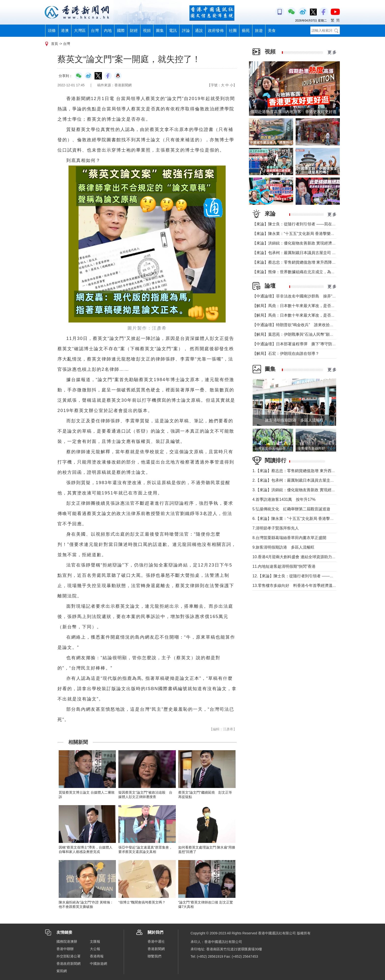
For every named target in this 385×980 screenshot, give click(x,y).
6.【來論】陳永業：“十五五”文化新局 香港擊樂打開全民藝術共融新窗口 (315, 519)
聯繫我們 (154, 956)
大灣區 (80, 31)
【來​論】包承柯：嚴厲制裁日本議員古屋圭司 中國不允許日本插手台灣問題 (318, 253)
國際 (121, 31)
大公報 (95, 949)
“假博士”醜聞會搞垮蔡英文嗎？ (142, 902)
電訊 (173, 31)
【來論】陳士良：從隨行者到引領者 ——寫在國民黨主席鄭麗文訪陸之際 (316, 224)
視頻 (147, 31)
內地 (108, 31)
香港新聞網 (156, 949)
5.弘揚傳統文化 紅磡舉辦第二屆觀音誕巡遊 (291, 509)
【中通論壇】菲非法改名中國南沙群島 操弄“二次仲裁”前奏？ (307, 296)
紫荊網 (62, 971)
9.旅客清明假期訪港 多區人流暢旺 (283, 547)
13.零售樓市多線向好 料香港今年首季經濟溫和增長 (298, 586)
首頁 (55, 44)
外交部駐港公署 (69, 956)
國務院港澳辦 (67, 941)
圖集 (160, 31)
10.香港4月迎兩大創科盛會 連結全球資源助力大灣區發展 (302, 557)
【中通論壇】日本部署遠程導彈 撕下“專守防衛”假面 (299, 344)
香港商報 (97, 956)
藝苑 (246, 31)
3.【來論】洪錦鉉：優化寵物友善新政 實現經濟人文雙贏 (302, 490)
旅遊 (259, 31)
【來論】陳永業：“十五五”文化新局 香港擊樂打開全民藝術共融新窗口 (313, 234)
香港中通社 (156, 941)
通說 (199, 31)
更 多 (332, 52)
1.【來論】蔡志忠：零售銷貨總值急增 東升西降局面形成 (302, 471)
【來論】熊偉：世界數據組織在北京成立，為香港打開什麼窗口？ (309, 272)
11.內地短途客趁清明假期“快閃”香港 (284, 566)
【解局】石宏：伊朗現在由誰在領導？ (286, 354)
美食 (272, 31)
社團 (233, 31)
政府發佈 (216, 31)
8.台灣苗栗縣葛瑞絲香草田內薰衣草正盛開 (289, 538)
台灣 (95, 31)
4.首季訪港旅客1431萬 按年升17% (284, 499)
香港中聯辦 (65, 949)
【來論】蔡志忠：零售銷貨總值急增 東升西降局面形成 (300, 262)
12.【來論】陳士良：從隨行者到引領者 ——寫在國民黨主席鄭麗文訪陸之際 (319, 576)
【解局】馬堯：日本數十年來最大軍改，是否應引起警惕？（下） (309, 306)
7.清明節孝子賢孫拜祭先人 (276, 528)
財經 (134, 31)
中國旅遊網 (98, 964)
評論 (186, 31)
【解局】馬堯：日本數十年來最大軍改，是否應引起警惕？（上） (309, 315)
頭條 (52, 31)
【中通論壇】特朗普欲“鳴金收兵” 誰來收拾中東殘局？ (301, 325)
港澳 (65, 31)
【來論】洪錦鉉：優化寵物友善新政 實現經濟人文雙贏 (300, 243)
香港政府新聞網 (69, 964)
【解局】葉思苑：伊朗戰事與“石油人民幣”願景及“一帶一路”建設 (308, 334)
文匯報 (95, 941)
